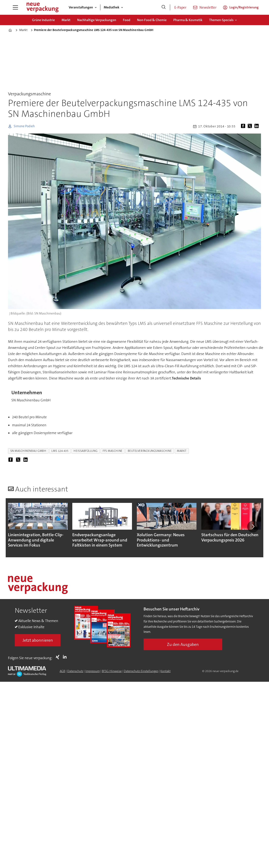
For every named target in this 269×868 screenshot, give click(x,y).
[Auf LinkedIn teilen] (257, 126)
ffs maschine (113, 451)
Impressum (93, 671)
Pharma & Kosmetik (188, 20)
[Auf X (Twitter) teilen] (251, 126)
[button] (253, 526)
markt (182, 451)
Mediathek (112, 7)
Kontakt (165, 671)
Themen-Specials (221, 20)
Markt (66, 20)
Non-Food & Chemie (152, 20)
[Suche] (164, 7)
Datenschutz (75, 671)
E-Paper (180, 7)
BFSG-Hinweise (112, 671)
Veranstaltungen (81, 7)
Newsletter (208, 7)
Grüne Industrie (43, 20)
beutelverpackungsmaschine (150, 451)
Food (127, 20)
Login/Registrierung (244, 7)
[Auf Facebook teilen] (244, 126)
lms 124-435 (60, 451)
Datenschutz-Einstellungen (141, 671)
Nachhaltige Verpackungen (97, 20)
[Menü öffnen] (15, 7)
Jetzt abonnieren (38, 640)
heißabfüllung (85, 451)
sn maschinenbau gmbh (28, 451)
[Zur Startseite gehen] (42, 7)
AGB (62, 671)
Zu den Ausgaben (183, 644)
